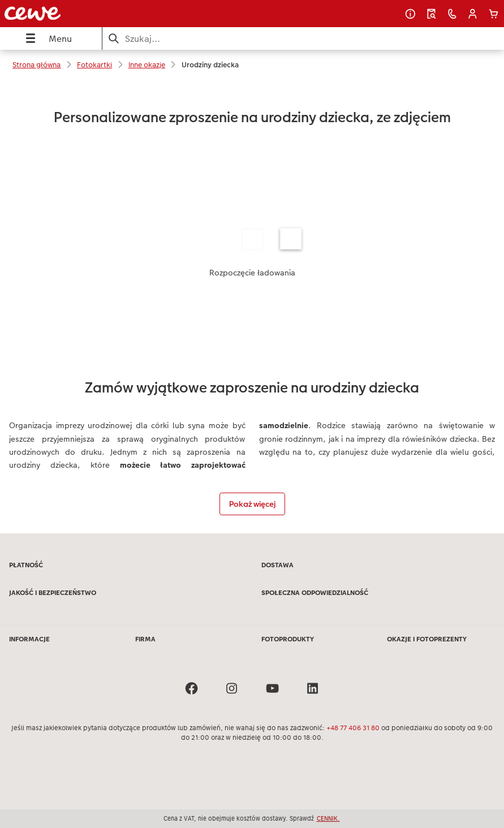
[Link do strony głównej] (96, 14)
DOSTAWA (277, 565)
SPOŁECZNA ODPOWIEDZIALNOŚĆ (315, 593)
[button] (473, 14)
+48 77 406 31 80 (353, 728)
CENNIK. (328, 818)
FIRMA (145, 639)
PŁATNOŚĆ (26, 565)
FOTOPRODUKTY (288, 639)
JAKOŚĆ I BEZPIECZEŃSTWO (53, 593)
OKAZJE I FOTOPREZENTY (427, 639)
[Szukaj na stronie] (303, 39)
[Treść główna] (252, 307)
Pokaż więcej (252, 504)
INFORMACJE (29, 639)
